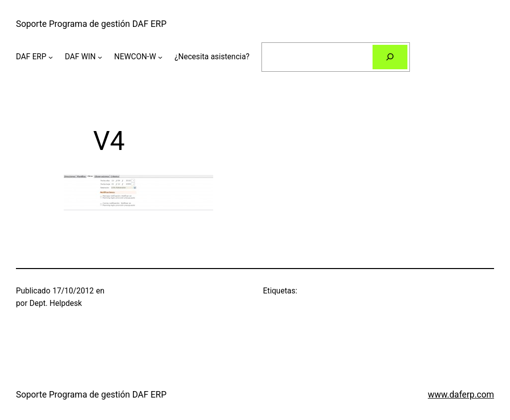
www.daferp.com (461, 395)
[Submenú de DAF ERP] (51, 57)
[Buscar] (390, 57)
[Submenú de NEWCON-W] (160, 57)
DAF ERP (31, 57)
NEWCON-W (135, 57)
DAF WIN (80, 57)
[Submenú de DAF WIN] (100, 57)
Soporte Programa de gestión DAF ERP (91, 24)
